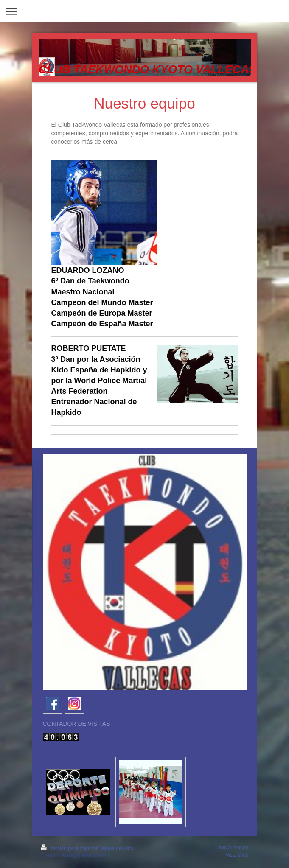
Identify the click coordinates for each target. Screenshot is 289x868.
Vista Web (237, 855)
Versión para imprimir (70, 848)
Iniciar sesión (233, 848)
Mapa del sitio (118, 848)
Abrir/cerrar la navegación (144, 11)
